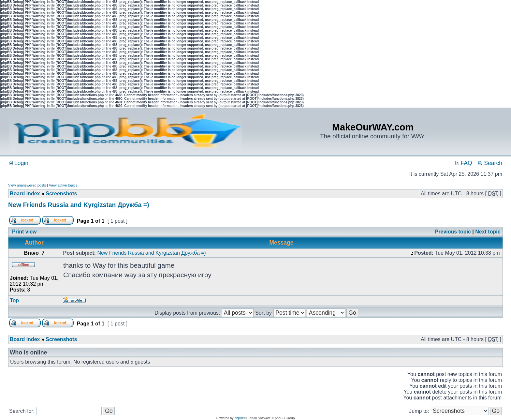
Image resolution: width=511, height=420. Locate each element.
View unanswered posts (27, 185)
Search (490, 163)
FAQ (464, 163)
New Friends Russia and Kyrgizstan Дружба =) (79, 205)
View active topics (63, 185)
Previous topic (453, 232)
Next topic (488, 232)
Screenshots (61, 194)
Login (19, 163)
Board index (25, 194)
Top (14, 300)
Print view (24, 232)
